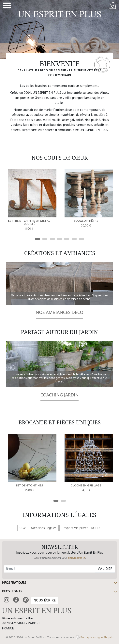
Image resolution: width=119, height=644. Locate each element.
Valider (105, 569)
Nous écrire (45, 601)
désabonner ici (76, 558)
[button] (59, 583)
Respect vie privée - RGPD (81, 528)
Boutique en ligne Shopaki (94, 638)
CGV (23, 528)
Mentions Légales (44, 528)
